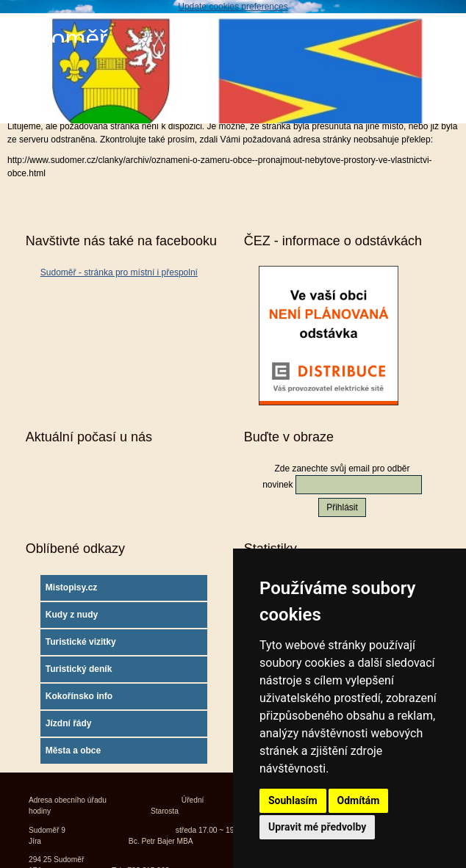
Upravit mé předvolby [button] (317, 827)
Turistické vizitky (81, 642)
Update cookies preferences (233, 7)
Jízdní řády (69, 723)
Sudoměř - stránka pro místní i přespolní (119, 272)
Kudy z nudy (72, 615)
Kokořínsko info (79, 696)
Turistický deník (79, 669)
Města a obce (73, 751)
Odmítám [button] (359, 800)
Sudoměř (57, 39)
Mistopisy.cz (71, 587)
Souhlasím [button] (293, 800)
